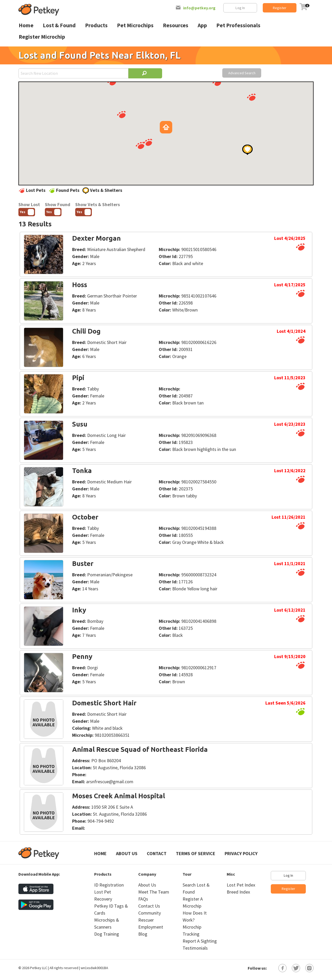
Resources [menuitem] (176, 25)
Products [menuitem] (96, 25)
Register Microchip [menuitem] (42, 37)
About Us (127, 853)
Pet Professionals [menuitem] (238, 25)
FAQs (143, 899)
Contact (157, 853)
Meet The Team (154, 892)
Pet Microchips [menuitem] (135, 25)
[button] (121, 114)
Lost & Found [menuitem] (59, 25)
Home (100, 853)
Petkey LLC (39, 968)
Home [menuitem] (26, 25)
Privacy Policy (241, 853)
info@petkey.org (199, 8)
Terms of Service (196, 853)
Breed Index (238, 892)
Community (150, 913)
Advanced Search (242, 73)
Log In (240, 8)
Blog (143, 934)
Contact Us (149, 906)
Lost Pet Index (241, 885)
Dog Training (107, 934)
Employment (151, 927)
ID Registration (109, 885)
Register (280, 8)
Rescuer (146, 920)
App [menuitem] (202, 25)
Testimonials (195, 948)
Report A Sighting (200, 941)
